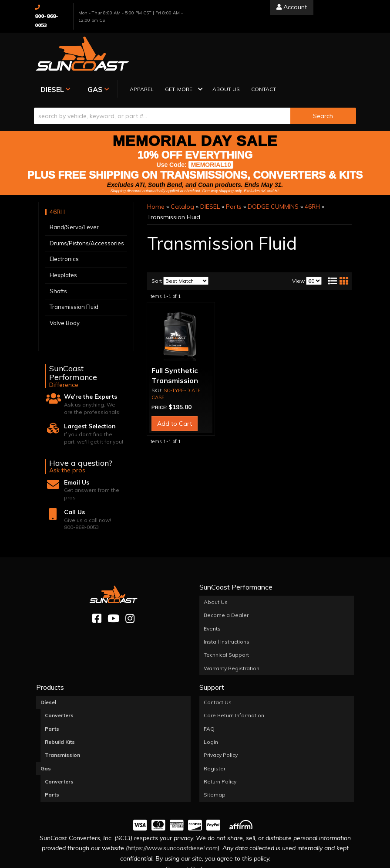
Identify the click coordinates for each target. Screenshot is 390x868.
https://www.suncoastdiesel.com (173, 807)
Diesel (48, 660)
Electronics (64, 217)
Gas (46, 727)
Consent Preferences (195, 827)
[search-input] (162, 74)
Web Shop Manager (282, 861)
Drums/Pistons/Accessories (87, 201)
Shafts (58, 249)
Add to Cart (175, 382)
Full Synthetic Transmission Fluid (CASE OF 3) (181, 339)
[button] (255, 48)
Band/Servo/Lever (74, 185)
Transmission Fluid (74, 265)
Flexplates (63, 233)
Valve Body (65, 281)
